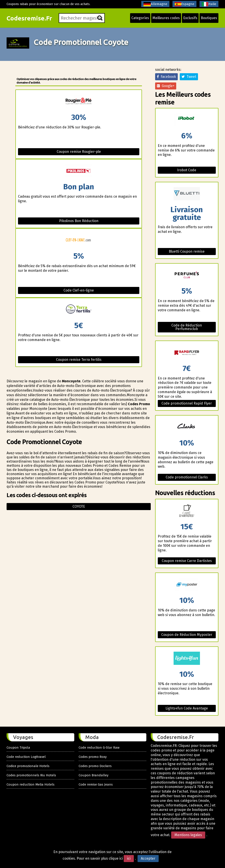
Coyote (79, 506)
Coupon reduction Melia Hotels (31, 784)
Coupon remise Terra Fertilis (79, 360)
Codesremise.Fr (29, 18)
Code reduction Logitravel (26, 757)
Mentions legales (188, 835)
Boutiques (209, 18)
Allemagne (155, 4)
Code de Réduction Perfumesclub (187, 327)
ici (129, 858)
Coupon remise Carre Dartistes (187, 561)
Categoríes (140, 18)
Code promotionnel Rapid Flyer (187, 403)
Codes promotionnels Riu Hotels (31, 775)
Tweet (189, 77)
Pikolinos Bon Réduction (79, 221)
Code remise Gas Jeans (96, 784)
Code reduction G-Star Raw (99, 748)
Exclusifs (190, 18)
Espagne (184, 4)
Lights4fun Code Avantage (187, 708)
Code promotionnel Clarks (187, 477)
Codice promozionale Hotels (28, 766)
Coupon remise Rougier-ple (79, 152)
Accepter (148, 858)
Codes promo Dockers (95, 766)
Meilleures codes (166, 18)
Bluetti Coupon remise (187, 251)
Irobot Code (187, 170)
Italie (209, 4)
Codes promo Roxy (93, 757)
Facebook (166, 77)
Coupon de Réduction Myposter (187, 635)
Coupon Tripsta (18, 748)
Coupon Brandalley (93, 775)
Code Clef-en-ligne (79, 290)
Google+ (166, 86)
